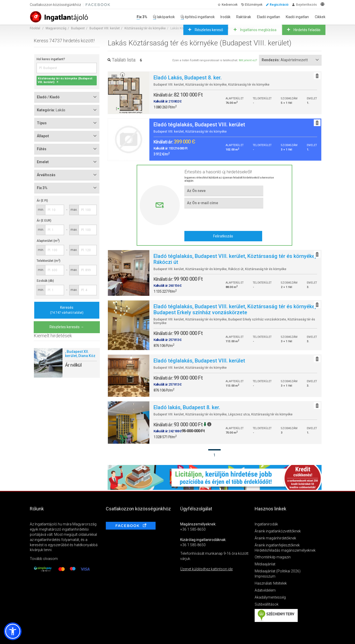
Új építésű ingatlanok (198, 17)
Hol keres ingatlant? (51, 59)
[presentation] (224, 219)
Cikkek (320, 17)
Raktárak (244, 17)
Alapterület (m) (48, 241)
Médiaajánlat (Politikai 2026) (278, 571)
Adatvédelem (265, 590)
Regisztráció (279, 5)
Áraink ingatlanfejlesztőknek (277, 545)
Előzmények (254, 5)
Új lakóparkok (164, 17)
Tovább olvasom (44, 559)
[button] (13, 631)
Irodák (225, 17)
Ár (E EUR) (44, 221)
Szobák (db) (45, 281)
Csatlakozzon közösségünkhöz (55, 5)
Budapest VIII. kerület (105, 28)
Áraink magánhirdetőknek (275, 538)
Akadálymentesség (270, 597)
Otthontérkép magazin (273, 557)
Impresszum (265, 576)
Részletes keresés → (67, 327)
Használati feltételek (271, 583)
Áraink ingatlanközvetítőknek (278, 531)
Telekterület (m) (48, 261)
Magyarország (56, 28)
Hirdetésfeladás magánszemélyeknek (285, 550)
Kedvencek (230, 5)
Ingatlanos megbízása (258, 30)
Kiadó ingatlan (297, 17)
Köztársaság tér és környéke (145, 28)
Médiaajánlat (265, 564)
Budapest (78, 28)
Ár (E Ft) (42, 201)
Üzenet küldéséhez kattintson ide (206, 569)
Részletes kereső (208, 30)
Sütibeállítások (267, 604)
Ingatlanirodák (266, 524)
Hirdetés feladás (307, 30)
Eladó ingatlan (269, 17)
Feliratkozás (223, 236)
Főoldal (35, 28)
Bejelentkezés (307, 5)
